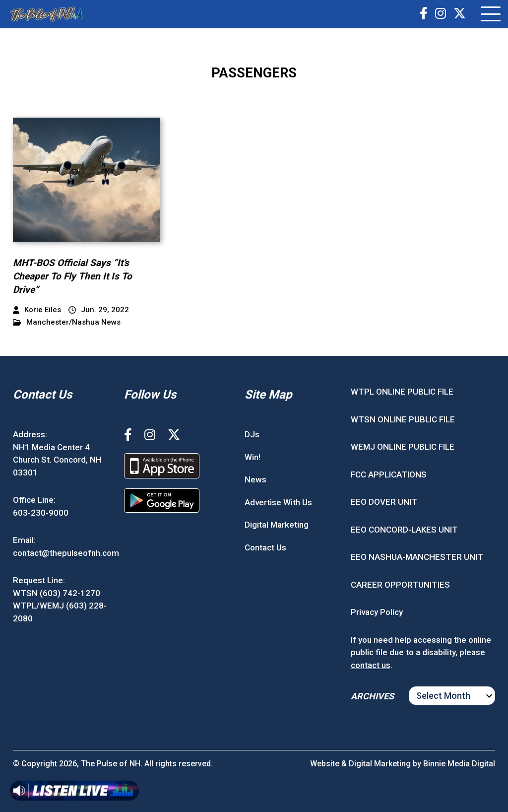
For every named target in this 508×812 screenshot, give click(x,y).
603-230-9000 (41, 513)
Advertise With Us (278, 502)
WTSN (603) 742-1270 (57, 593)
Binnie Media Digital (459, 764)
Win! (253, 457)
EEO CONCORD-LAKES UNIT (404, 530)
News (255, 479)
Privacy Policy (377, 612)
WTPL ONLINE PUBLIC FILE (402, 392)
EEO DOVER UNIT (384, 502)
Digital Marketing (277, 525)
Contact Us (265, 547)
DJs (252, 434)
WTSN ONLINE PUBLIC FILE (403, 419)
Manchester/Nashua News (67, 322)
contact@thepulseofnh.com (66, 553)
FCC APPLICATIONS (389, 474)
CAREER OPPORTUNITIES (400, 585)
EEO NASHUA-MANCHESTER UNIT (417, 557)
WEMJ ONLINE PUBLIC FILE (403, 447)
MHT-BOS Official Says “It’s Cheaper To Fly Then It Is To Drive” (72, 276)
